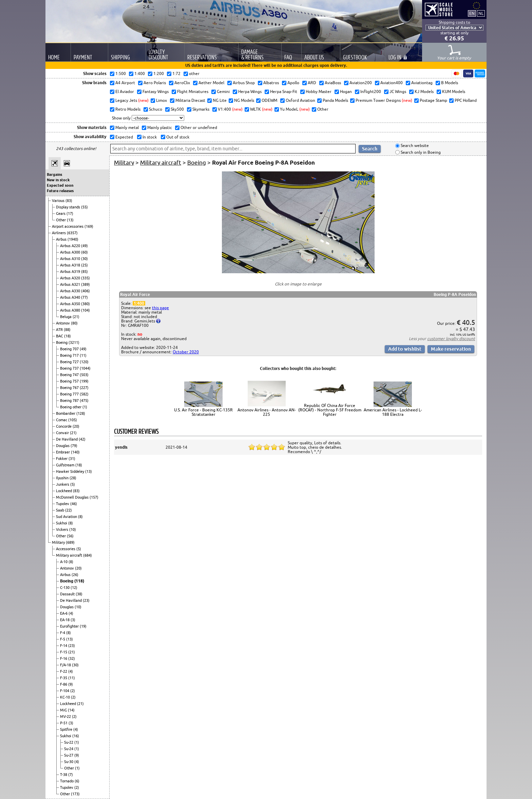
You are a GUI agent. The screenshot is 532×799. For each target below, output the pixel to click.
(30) (84, 259)
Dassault (68, 594)
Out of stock (177, 137)
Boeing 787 (70, 401)
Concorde (64, 426)
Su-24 (69, 749)
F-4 (63, 633)
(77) (84, 297)
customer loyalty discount (451, 339)
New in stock (58, 180)
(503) (84, 375)
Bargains (54, 174)
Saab (61, 510)
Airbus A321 (71, 284)
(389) (85, 284)
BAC (60, 336)
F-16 (64, 658)
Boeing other (71, 407)
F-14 (64, 646)
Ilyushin (63, 478)
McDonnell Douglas (73, 497)
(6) (77, 781)
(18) (68, 336)
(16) (76, 736)
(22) (69, 510)
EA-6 (64, 613)
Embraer (63, 452)
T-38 (64, 775)
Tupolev (63, 504)
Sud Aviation (67, 517)
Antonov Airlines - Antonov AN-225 (267, 412)
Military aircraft (70, 555)
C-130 (65, 588)
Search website (414, 146)
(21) (76, 317)
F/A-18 (66, 665)
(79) (74, 446)
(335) (85, 278)
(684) (88, 555)
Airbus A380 (71, 310)
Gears (61, 213)
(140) (75, 452)
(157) (94, 497)
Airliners (59, 233)
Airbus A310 (71, 259)
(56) (70, 536)
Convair (63, 433)
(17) (70, 213)
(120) (84, 362)
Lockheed (64, 491)
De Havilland (67, 439)
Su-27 (69, 755)
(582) (84, 394)
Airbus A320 (71, 278)
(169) (89, 226)
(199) (84, 381)
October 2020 (186, 352)
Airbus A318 (71, 265)
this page (160, 308)
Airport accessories (68, 226)
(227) (84, 388)
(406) (85, 291)
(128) (81, 413)
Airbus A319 (71, 272)
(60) (84, 252)
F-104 (65, 691)
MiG (64, 710)
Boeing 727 (70, 362)
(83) (69, 201)
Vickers (63, 529)
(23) (86, 600)
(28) (73, 478)
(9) (71, 684)
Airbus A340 (71, 297)
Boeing (62, 342)
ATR (60, 330)
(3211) (74, 342)
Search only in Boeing (420, 152)
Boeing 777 (70, 394)
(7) (71, 775)
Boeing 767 (70, 388)
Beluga (66, 317)
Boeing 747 (70, 375)
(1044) (85, 368)
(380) (85, 304)
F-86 (64, 684)
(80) (74, 323)
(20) (76, 426)
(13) (70, 220)
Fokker (62, 459)
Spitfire (67, 729)
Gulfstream (66, 465)
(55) (84, 207)
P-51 (64, 723)
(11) (83, 355)
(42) (82, 439)
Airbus (62, 239)
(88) (67, 330)
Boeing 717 (70, 355)
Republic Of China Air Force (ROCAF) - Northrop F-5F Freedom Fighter (330, 410)
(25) (84, 265)
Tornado (67, 781)
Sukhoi (62, 523)
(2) (73, 691)
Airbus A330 (71, 291)
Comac (62, 420)
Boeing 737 (70, 368)
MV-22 (66, 717)
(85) (84, 272)
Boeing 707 (70, 349)
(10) (73, 529)
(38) (79, 594)
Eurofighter (70, 626)
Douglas (63, 446)
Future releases (60, 191)
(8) (80, 517)
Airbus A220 (71, 246)
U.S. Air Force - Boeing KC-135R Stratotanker (203, 412)
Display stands (69, 207)
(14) (71, 710)
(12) (74, 588)
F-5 (63, 639)
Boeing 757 (70, 381)
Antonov (63, 323)
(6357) (72, 233)
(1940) (73, 239)
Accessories (66, 549)
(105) (73, 420)
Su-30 (69, 762)
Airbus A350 (71, 304)
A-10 (64, 562)
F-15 (64, 652)
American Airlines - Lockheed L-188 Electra (393, 412)
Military (59, 542)
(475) (84, 401)
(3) (73, 620)
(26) (75, 575)
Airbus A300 (71, 252)
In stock (149, 137)
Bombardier (66, 413)
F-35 (64, 678)
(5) (73, 484)
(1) (85, 407)
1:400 (139, 303)
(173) (75, 794)
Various (59, 201)
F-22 (64, 671)
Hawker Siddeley (71, 471)
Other (61, 220)
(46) (74, 504)
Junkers (63, 484)
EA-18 (65, 620)
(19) (83, 626)
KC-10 (65, 697)
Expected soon (60, 185)
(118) (79, 581)
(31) (72, 459)
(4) (71, 613)
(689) (70, 542)
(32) (72, 658)
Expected (124, 137)
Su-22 (69, 742)
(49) (84, 246)
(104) (85, 310)
